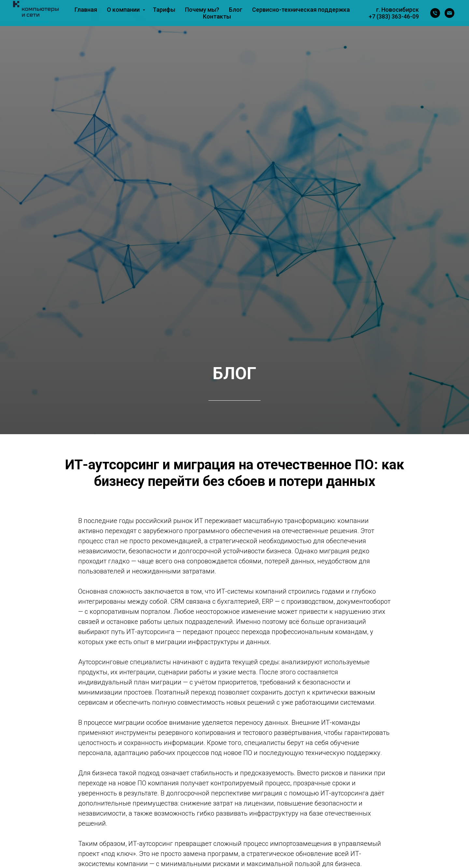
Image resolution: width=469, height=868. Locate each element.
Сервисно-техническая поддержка (301, 10)
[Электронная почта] (449, 13)
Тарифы (164, 10)
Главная (86, 10)
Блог (236, 10)
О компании (124, 10)
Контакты (217, 16)
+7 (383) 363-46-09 (394, 16)
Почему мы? (202, 10)
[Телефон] (435, 13)
